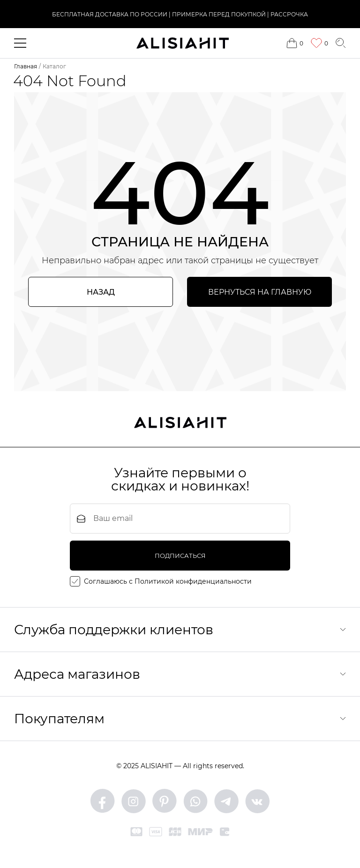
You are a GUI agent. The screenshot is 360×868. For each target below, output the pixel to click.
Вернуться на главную (260, 292)
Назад (101, 292)
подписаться (180, 556)
